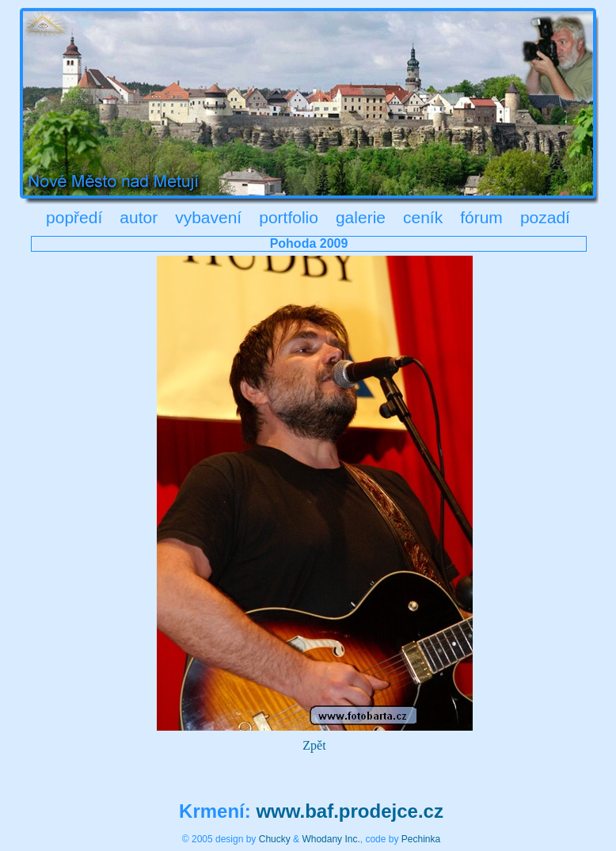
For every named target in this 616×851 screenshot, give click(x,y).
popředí (74, 217)
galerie (361, 217)
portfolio (289, 217)
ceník (423, 217)
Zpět (314, 745)
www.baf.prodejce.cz (350, 811)
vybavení (208, 217)
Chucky (275, 839)
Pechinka (421, 839)
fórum (481, 217)
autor (139, 217)
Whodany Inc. (331, 839)
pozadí (545, 217)
